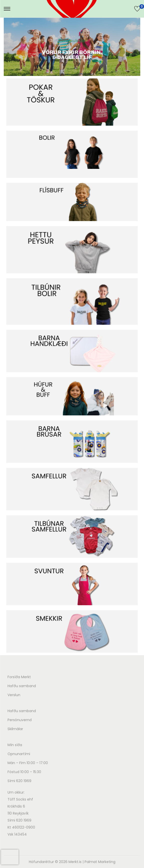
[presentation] (10, 857)
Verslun (14, 695)
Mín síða (15, 745)
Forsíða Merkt (19, 677)
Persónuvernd (20, 720)
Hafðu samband (22, 686)
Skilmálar (15, 729)
